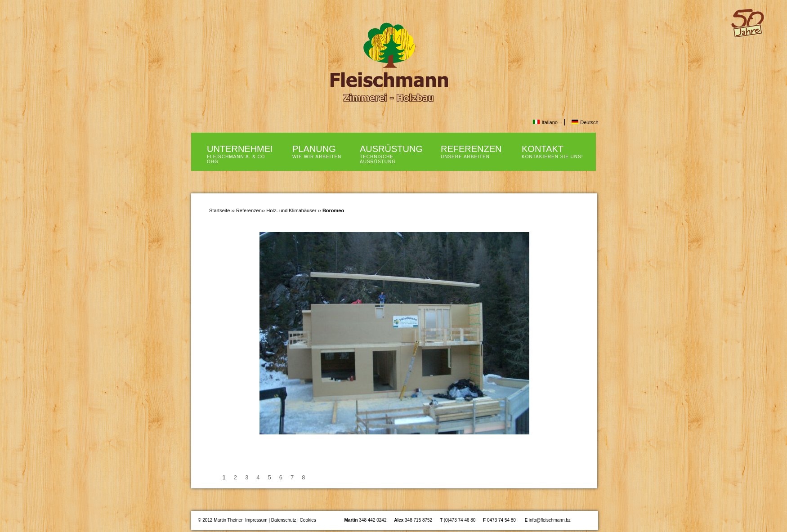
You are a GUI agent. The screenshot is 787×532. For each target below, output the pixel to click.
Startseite (219, 210)
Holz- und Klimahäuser (291, 210)
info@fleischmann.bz (550, 520)
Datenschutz (284, 520)
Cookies (308, 520)
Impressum (256, 520)
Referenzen (249, 210)
